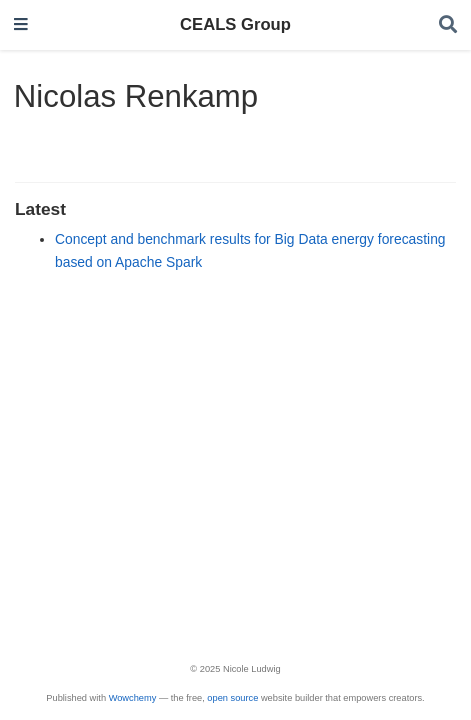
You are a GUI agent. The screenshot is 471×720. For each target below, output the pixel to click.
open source (232, 698)
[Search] (448, 25)
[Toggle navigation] (21, 25)
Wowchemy (133, 698)
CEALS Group (235, 24)
